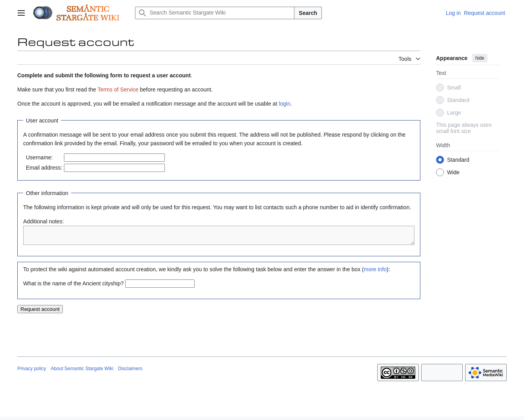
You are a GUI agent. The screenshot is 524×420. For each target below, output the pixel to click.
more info (375, 273)
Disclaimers (130, 372)
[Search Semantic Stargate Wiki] (215, 13)
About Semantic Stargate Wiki (82, 372)
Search (308, 13)
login (285, 104)
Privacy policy (32, 372)
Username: (39, 157)
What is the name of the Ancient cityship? (73, 287)
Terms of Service (118, 89)
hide (480, 58)
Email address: (44, 168)
